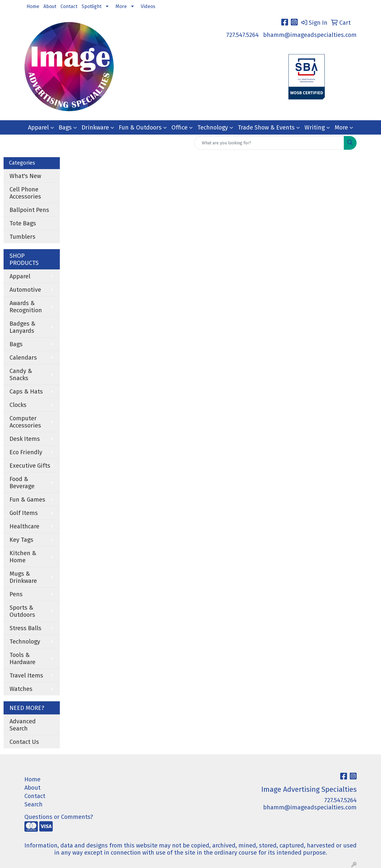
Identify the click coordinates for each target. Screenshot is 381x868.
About (50, 6)
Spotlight (92, 6)
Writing (315, 127)
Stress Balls (25, 628)
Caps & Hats (26, 391)
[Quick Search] (269, 143)
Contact (69, 6)
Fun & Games (27, 499)
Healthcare (24, 526)
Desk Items (25, 439)
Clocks (18, 405)
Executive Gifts (30, 466)
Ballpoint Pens (29, 210)
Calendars (23, 357)
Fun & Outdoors (140, 127)
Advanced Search (23, 725)
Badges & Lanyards (22, 327)
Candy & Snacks (21, 374)
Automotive (25, 290)
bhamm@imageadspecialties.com (310, 35)
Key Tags (21, 540)
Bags (65, 127)
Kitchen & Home (23, 557)
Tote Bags (23, 223)
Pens (16, 594)
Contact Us (24, 742)
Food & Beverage (22, 483)
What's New (25, 176)
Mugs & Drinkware (23, 577)
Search (33, 804)
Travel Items (26, 675)
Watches (21, 689)
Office (179, 127)
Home (33, 6)
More (121, 6)
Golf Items (24, 513)
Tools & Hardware (22, 658)
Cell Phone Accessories (25, 193)
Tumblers (22, 237)
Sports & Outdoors (22, 611)
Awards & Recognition (26, 307)
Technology (213, 127)
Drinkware (95, 127)
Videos (148, 6)
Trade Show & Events (266, 127)
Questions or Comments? (59, 817)
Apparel (38, 127)
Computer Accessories (25, 422)
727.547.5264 (242, 35)
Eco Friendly (26, 452)
